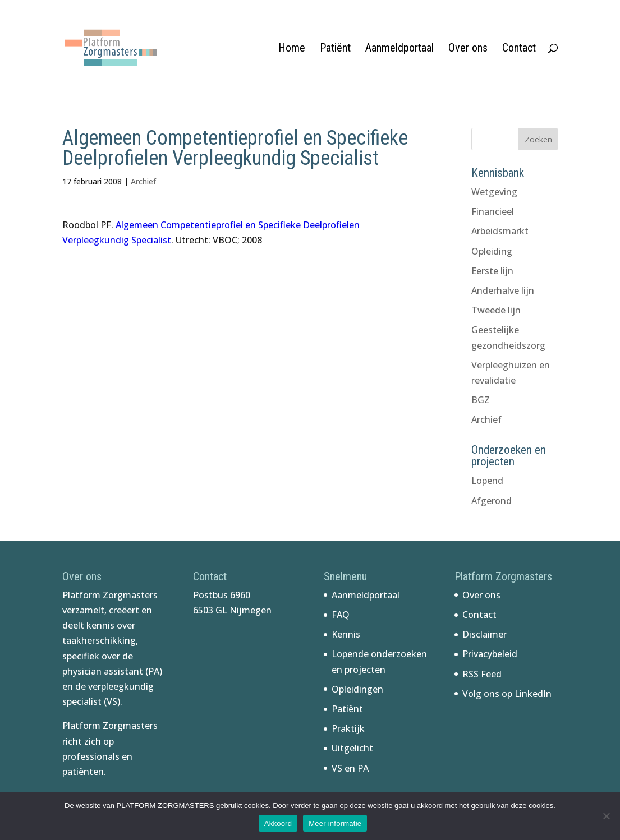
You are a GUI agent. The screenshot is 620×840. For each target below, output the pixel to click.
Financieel (493, 211)
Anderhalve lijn (503, 290)
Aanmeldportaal (399, 49)
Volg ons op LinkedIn (507, 694)
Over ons (468, 49)
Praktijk (348, 728)
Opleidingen (357, 689)
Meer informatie (335, 823)
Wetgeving (494, 192)
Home (292, 49)
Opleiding (492, 251)
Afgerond (492, 501)
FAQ (341, 615)
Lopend (487, 481)
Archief (143, 181)
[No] (606, 816)
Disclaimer (484, 634)
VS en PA (350, 768)
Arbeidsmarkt (500, 231)
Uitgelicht (352, 748)
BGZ (481, 400)
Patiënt (335, 49)
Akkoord (278, 823)
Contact (519, 49)
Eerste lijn (492, 271)
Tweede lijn (496, 310)
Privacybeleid (490, 654)
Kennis (346, 634)
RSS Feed (482, 674)
